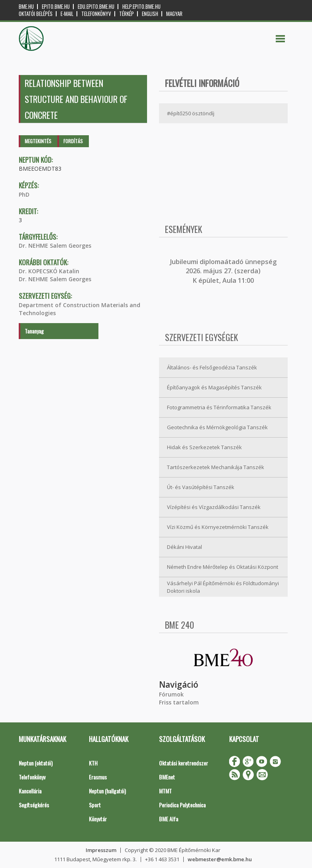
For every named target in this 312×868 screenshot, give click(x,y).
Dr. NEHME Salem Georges (55, 246)
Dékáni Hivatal (184, 547)
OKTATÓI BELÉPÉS (36, 14)
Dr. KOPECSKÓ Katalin (49, 271)
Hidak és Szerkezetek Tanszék (204, 447)
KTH (93, 763)
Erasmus (98, 777)
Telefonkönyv (96, 14)
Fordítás (73, 141)
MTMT (165, 791)
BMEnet (167, 777)
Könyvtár (98, 819)
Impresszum (101, 850)
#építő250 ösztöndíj (191, 113)
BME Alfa (169, 819)
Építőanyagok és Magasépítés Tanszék (214, 387)
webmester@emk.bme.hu (220, 859)
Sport (95, 805)
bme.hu (26, 7)
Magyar (174, 14)
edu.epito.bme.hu (96, 7)
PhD (24, 194)
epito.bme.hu (56, 7)
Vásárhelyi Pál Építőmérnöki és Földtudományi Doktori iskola (223, 587)
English (150, 14)
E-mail (67, 14)
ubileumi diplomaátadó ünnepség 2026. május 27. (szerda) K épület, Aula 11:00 (224, 271)
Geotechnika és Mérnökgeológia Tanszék (217, 427)
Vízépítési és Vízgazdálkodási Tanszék (214, 507)
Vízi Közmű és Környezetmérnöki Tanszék (218, 527)
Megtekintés (38, 141)
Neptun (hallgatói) (107, 791)
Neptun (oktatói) (36, 763)
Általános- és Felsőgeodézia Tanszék (212, 367)
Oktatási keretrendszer (183, 763)
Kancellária (30, 791)
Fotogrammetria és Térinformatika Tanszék (219, 407)
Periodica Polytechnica (182, 805)
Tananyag (34, 331)
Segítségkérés (34, 805)
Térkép (127, 14)
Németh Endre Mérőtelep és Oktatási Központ (223, 567)
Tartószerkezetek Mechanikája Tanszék (216, 467)
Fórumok (171, 694)
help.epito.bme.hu (141, 7)
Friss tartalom (179, 702)
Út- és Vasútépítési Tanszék (201, 487)
